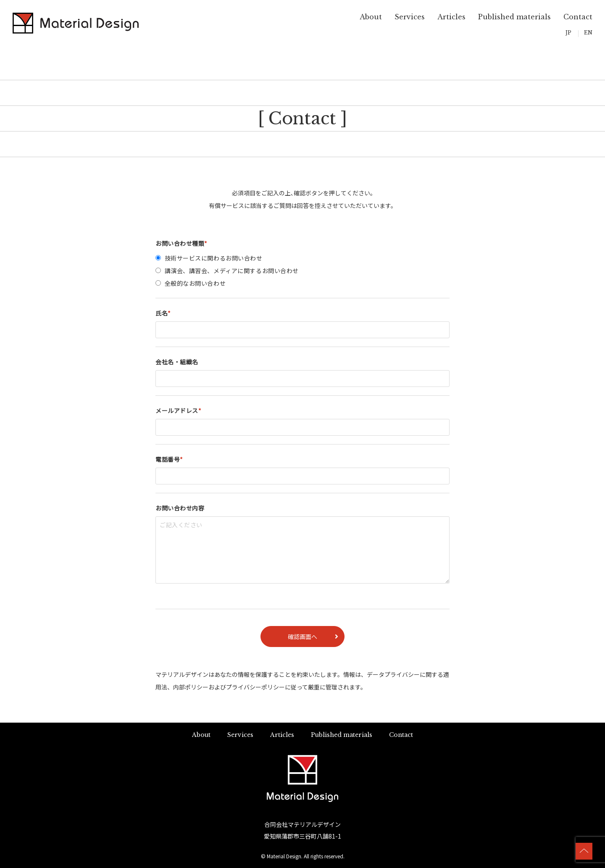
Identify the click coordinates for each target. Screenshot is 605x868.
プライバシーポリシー (255, 687)
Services (410, 17)
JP (568, 33)
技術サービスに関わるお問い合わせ (214, 258)
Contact (578, 17)
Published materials (514, 17)
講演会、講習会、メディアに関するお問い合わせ (232, 271)
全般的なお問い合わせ (195, 283)
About (371, 17)
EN (588, 33)
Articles (451, 17)
